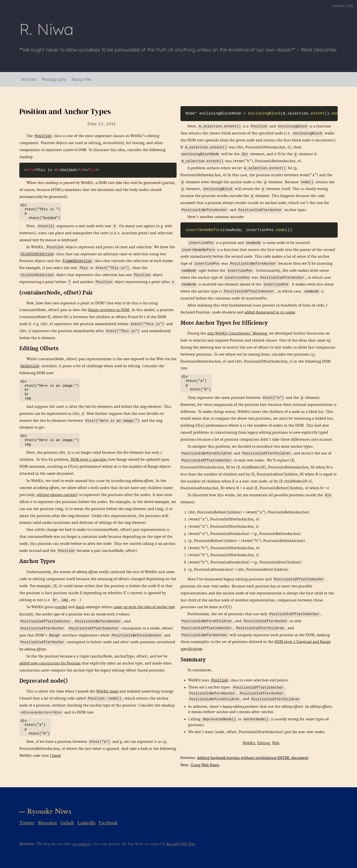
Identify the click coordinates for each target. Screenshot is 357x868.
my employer (81, 844)
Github (67, 823)
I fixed (55, 756)
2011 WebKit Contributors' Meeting (237, 333)
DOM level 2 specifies (89, 460)
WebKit (249, 743)
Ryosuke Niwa (49, 811)
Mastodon (47, 823)
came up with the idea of (144, 607)
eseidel (61, 607)
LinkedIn (86, 823)
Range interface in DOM (109, 310)
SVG (350, 6)
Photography (54, 79)
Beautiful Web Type (181, 844)
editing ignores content (57, 495)
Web (276, 743)
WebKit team (107, 691)
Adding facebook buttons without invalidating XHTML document (253, 758)
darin (80, 607)
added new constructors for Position (50, 663)
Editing (264, 743)
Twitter (27, 823)
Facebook (108, 823)
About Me (81, 79)
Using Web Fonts (205, 765)
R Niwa (46, 29)
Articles (29, 79)
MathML (338, 6)
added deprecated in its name (270, 312)
